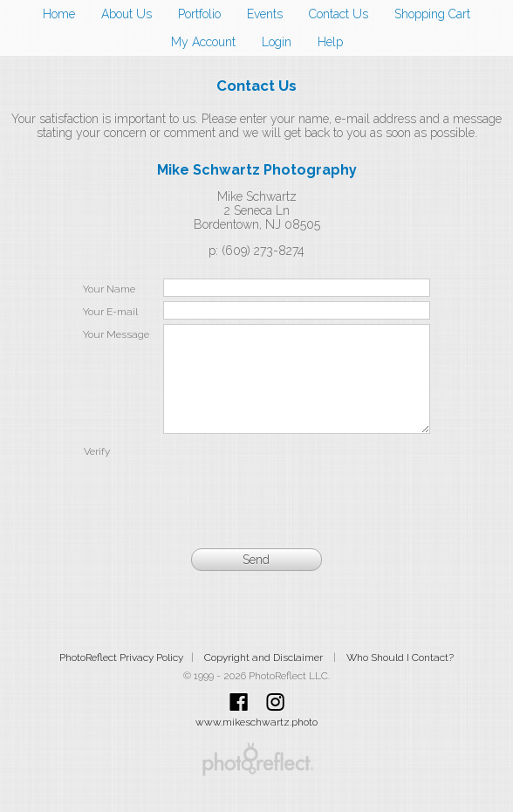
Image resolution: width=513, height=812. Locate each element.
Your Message (116, 334)
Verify (97, 472)
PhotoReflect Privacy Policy (121, 678)
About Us (127, 14)
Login (277, 42)
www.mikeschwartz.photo (256, 743)
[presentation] (297, 496)
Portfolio (199, 14)
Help (330, 42)
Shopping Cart (432, 14)
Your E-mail (110, 312)
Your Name (109, 289)
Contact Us (339, 14)
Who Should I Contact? (400, 678)
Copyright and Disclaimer (265, 678)
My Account (203, 42)
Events (265, 14)
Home (59, 14)
